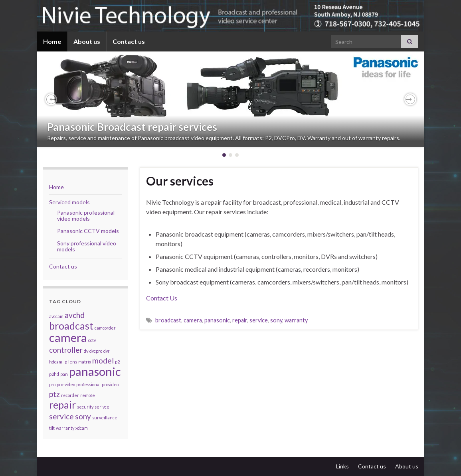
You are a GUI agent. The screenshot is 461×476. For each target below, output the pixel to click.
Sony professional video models (87, 246)
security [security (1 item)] (85, 407)
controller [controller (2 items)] (66, 350)
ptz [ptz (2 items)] (54, 394)
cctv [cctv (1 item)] (92, 340)
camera (193, 320)
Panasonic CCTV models (88, 231)
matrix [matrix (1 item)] (85, 362)
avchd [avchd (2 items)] (75, 315)
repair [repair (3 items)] (62, 405)
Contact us (129, 41)
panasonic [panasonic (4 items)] (95, 371)
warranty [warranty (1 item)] (65, 428)
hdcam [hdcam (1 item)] (56, 362)
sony (276, 320)
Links (342, 466)
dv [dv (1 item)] (86, 351)
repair (240, 320)
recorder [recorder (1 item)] (70, 395)
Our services (180, 181)
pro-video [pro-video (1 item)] (66, 384)
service (259, 320)
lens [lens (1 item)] (73, 362)
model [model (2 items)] (103, 360)
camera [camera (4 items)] (68, 337)
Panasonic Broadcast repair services (132, 127)
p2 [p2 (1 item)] (117, 362)
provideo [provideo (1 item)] (110, 384)
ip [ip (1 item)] (65, 362)
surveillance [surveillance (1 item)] (105, 418)
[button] (51, 99)
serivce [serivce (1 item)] (102, 407)
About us (87, 41)
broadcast (168, 320)
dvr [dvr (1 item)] (107, 351)
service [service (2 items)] (61, 416)
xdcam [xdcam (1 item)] (82, 428)
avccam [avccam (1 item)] (56, 316)
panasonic (217, 320)
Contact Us (162, 298)
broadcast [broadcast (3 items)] (71, 326)
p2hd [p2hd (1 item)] (54, 374)
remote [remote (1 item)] (88, 395)
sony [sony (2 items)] (83, 416)
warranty (296, 320)
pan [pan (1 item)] (64, 374)
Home (52, 41)
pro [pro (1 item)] (52, 384)
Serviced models (69, 202)
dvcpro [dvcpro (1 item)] (96, 351)
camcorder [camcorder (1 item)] (105, 328)
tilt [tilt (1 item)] (52, 428)
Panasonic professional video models (86, 215)
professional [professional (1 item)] (88, 384)
